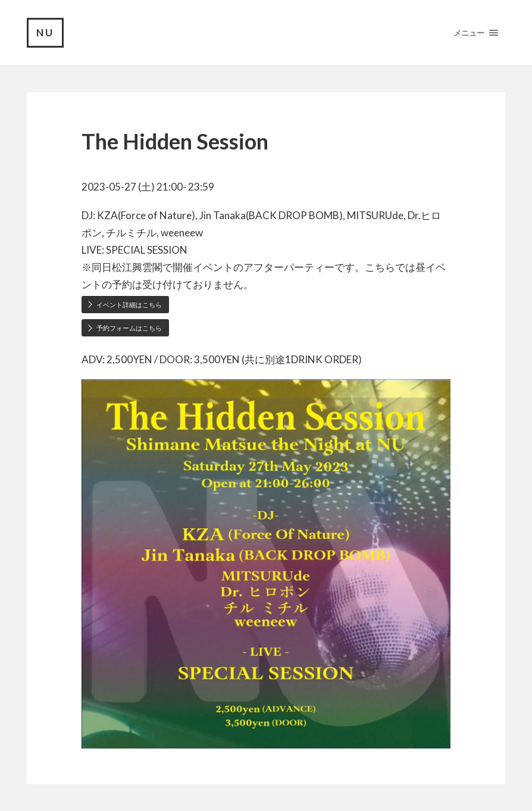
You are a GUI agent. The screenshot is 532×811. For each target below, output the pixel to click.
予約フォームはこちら (129, 328)
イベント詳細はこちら (129, 305)
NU (45, 32)
